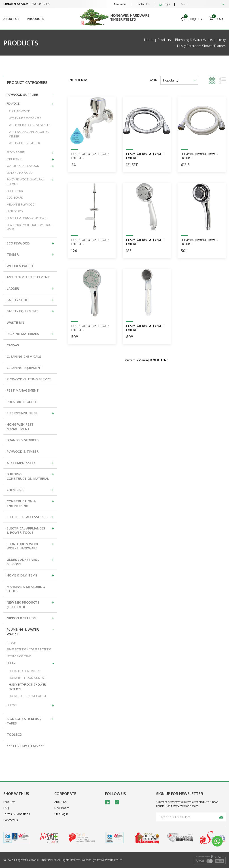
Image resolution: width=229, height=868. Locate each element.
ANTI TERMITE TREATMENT (28, 277)
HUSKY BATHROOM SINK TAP (27, 678)
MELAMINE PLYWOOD (21, 205)
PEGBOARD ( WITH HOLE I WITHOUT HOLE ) (30, 227)
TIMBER (30, 254)
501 (184, 251)
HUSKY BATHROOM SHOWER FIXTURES (27, 687)
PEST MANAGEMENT (23, 390)
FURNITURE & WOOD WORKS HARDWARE (30, 545)
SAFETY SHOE (30, 300)
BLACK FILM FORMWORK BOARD (27, 218)
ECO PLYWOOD (30, 243)
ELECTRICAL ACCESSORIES (30, 517)
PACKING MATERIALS (30, 333)
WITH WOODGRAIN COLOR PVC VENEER (29, 134)
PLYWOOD (30, 103)
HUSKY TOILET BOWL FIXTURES (29, 696)
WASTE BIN (15, 323)
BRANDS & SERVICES (23, 440)
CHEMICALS (30, 489)
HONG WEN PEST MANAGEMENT (20, 427)
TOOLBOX (14, 734)
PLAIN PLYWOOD (20, 111)
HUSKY (30, 663)
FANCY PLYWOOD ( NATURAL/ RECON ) (30, 181)
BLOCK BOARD (30, 152)
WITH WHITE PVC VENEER (25, 118)
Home (149, 40)
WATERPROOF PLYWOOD (30, 166)
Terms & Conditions (17, 814)
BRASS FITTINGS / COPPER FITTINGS (29, 649)
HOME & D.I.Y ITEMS (30, 575)
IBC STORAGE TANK (19, 656)
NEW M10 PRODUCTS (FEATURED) (30, 604)
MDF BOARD (30, 159)
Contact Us (143, 4)
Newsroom (120, 4)
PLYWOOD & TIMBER (23, 451)
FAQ (6, 808)
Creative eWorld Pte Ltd (109, 860)
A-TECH (11, 643)
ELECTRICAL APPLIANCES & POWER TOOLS (30, 530)
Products (36, 19)
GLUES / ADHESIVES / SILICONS (30, 561)
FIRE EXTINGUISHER (30, 413)
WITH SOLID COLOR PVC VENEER (30, 125)
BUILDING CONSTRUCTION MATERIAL (30, 476)
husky (221, 40)
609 (130, 337)
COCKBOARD (15, 198)
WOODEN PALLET (20, 266)
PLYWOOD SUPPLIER (30, 94)
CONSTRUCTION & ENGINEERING (30, 503)
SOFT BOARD (15, 191)
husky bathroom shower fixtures (201, 46)
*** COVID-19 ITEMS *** (25, 746)
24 (74, 165)
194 (74, 251)
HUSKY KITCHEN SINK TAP (25, 671)
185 (129, 251)
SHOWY (30, 705)
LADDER (30, 288)
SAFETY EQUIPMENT (30, 311)
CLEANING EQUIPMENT (24, 368)
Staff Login (61, 814)
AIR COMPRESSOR (30, 463)
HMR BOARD (15, 211)
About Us (11, 19)
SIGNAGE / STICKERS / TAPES (30, 720)
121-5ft (132, 165)
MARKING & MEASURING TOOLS (26, 589)
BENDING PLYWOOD (20, 173)
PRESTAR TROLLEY (21, 402)
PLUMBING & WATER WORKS (30, 631)
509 (75, 337)
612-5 (185, 165)
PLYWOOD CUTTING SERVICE (29, 379)
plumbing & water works (194, 40)
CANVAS (13, 345)
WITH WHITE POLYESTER (24, 143)
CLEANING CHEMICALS (24, 357)
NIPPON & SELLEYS (30, 618)
